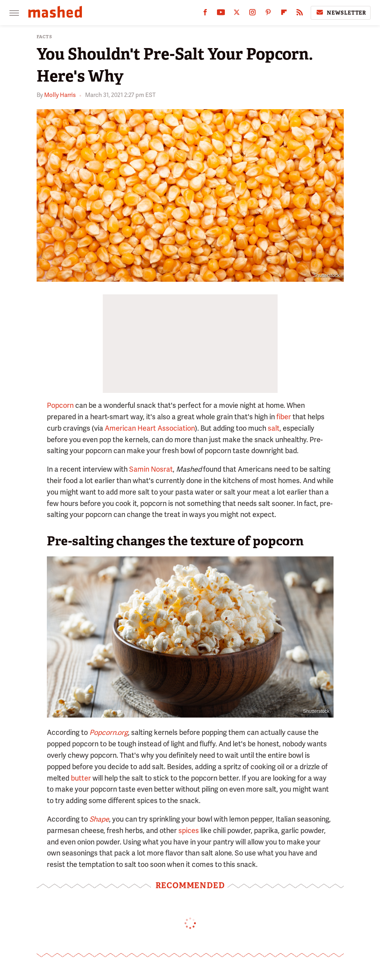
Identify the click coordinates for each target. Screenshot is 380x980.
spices (189, 830)
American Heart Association (150, 428)
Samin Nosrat (151, 469)
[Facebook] (205, 14)
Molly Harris (60, 95)
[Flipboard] (284, 14)
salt (274, 428)
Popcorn (60, 405)
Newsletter (341, 13)
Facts (44, 37)
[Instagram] (252, 14)
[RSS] (300, 14)
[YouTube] (221, 14)
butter (81, 778)
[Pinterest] (268, 14)
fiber (284, 417)
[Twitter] (237, 14)
